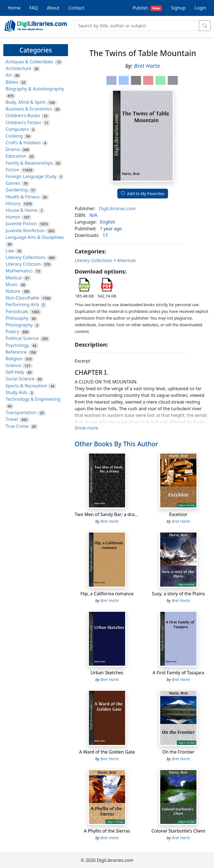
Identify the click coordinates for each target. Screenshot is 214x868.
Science (13, 365)
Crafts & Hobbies (23, 143)
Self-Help (15, 372)
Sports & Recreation (26, 386)
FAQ (34, 8)
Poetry (12, 332)
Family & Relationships (29, 163)
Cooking (14, 136)
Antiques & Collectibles (30, 62)
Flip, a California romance (107, 594)
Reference (16, 352)
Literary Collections (25, 257)
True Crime (17, 426)
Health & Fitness (23, 197)
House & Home (21, 210)
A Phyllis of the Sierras (107, 831)
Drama (13, 149)
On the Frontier (178, 752)
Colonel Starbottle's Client (178, 831)
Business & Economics (29, 109)
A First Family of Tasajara (178, 673)
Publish (147, 8)
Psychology (17, 345)
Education (16, 156)
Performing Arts (22, 304)
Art (9, 75)
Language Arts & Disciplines (35, 237)
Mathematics (19, 271)
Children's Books (23, 116)
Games (13, 183)
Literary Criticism (23, 264)
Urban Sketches (107, 673)
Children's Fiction (23, 123)
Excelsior (178, 514)
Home (14, 8)
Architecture (18, 68)
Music (12, 284)
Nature (13, 291)
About (53, 8)
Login (200, 8)
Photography (19, 325)
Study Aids (16, 392)
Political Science (22, 338)
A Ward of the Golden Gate (107, 752)
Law (10, 251)
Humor (13, 217)
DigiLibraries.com (117, 208)
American (126, 260)
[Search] (137, 26)
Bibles (12, 82)
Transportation (21, 413)
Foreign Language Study (31, 176)
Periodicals (17, 311)
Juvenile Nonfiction (25, 231)
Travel (12, 419)
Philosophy (17, 318)
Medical (14, 278)
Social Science (20, 379)
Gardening (17, 190)
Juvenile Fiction (21, 224)
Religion (14, 359)
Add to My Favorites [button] (143, 194)
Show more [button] (87, 428)
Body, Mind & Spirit (26, 102)
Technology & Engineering (33, 399)
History (13, 203)
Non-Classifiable (22, 298)
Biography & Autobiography (35, 89)
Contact (76, 8)
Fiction (13, 170)
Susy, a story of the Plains (178, 594)
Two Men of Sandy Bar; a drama (108, 514)
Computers (17, 129)
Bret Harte (147, 66)
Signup (178, 8)
